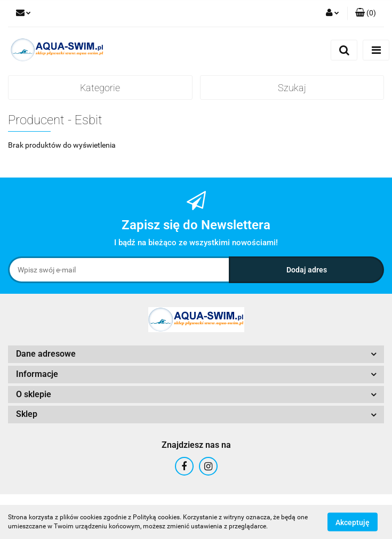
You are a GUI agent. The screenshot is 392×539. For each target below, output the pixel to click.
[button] (366, 13)
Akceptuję (353, 522)
